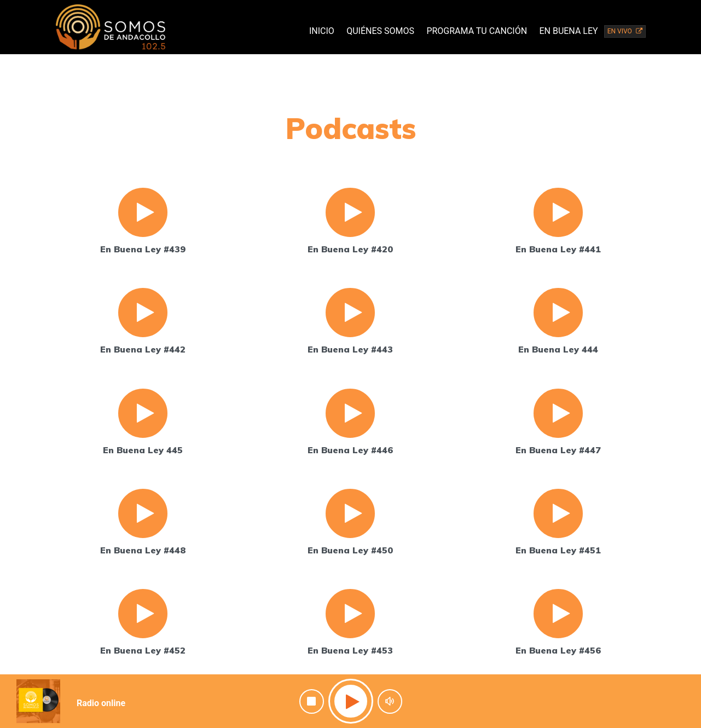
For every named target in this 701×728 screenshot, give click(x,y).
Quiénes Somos (380, 31)
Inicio (322, 31)
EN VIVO (625, 31)
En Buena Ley (568, 31)
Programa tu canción (477, 31)
